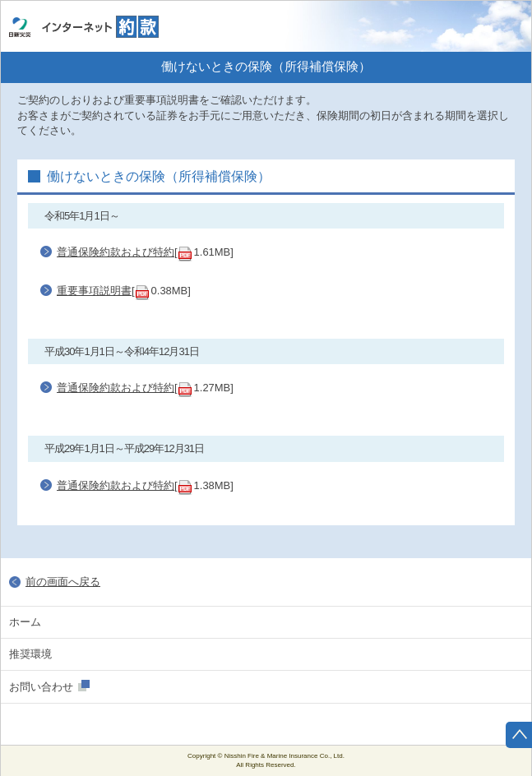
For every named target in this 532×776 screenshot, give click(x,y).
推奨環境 (30, 654)
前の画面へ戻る (63, 582)
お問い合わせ (41, 687)
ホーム (504, 26)
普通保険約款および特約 (116, 252)
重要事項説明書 (94, 291)
